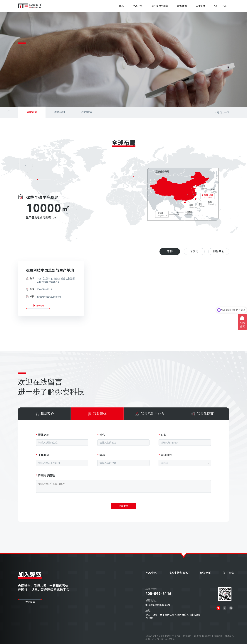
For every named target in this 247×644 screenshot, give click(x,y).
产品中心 (138, 6)
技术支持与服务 (160, 6)
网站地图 (207, 636)
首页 (121, 6)
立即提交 (123, 506)
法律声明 (218, 636)
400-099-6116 (158, 594)
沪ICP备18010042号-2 (163, 639)
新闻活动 (182, 6)
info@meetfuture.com (158, 605)
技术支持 (230, 636)
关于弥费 (201, 6)
